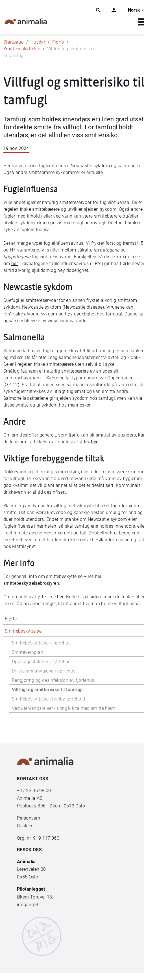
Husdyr (38, 42)
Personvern (29, 818)
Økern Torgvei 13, (36, 897)
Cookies (25, 826)
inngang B (28, 905)
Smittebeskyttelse (22, 49)
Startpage (13, 42)
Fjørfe (58, 42)
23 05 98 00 (38, 791)
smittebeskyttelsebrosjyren (31, 583)
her (15, 264)
